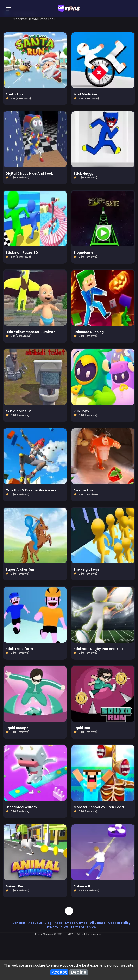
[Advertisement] (69, 950)
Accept (59, 972)
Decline (79, 972)
